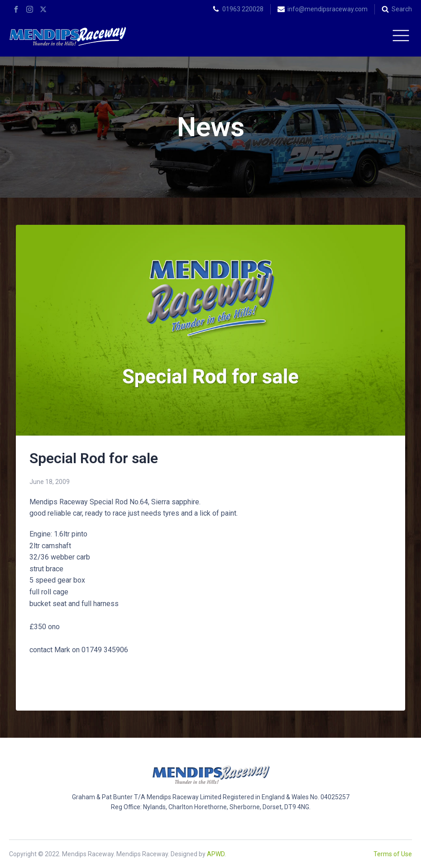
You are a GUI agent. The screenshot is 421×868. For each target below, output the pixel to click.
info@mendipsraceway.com (328, 9)
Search (402, 9)
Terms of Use (393, 854)
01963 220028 (243, 9)
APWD (216, 854)
